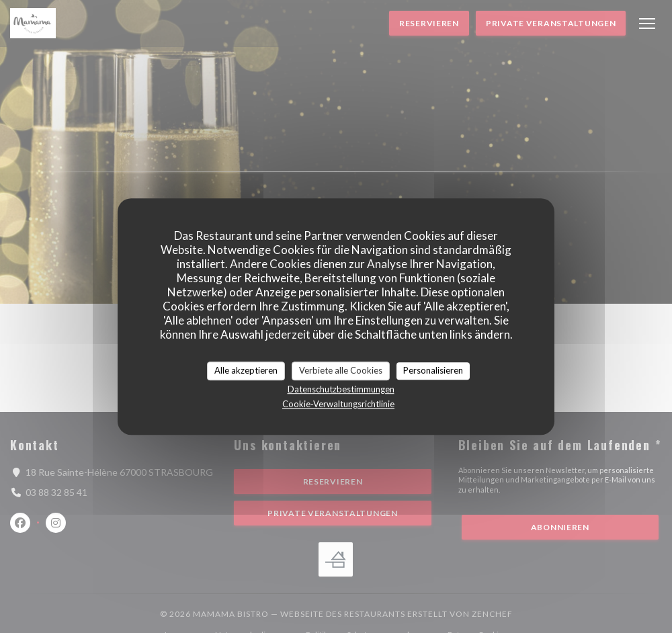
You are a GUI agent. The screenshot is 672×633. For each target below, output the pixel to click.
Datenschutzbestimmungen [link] (341, 389)
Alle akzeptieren (246, 370)
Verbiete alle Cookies (341, 370)
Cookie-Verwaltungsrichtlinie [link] (338, 404)
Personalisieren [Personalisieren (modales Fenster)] (433, 370)
